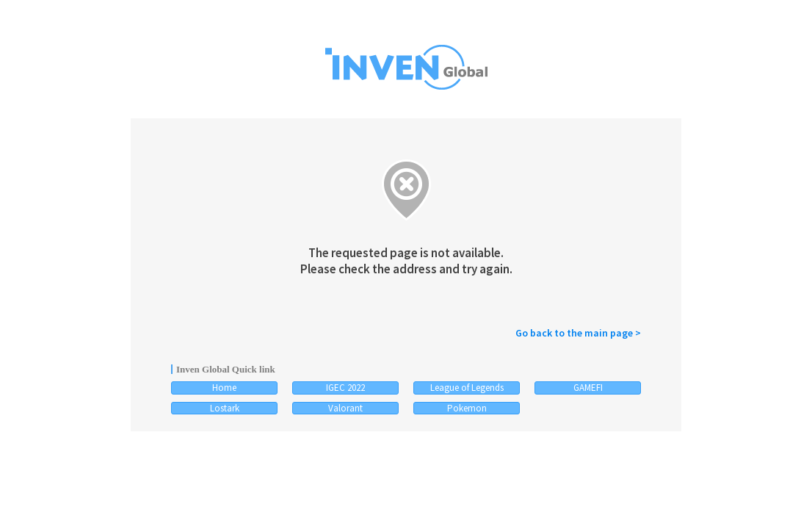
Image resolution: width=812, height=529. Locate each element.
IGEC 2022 (345, 388)
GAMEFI (588, 388)
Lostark (225, 408)
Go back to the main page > (578, 333)
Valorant (345, 408)
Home (224, 388)
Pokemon (467, 408)
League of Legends (467, 388)
